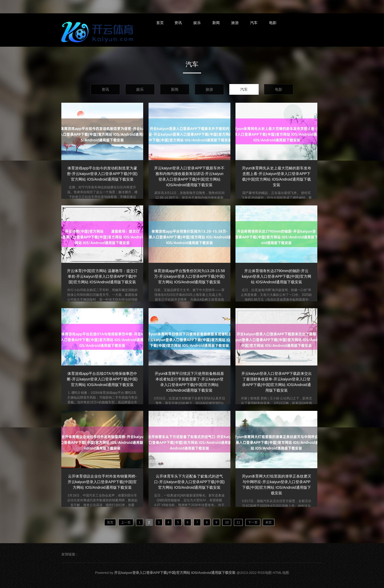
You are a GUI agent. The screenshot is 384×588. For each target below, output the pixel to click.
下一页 (253, 522)
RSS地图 (265, 573)
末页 (269, 522)
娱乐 (197, 23)
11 (238, 522)
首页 (160, 23)
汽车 (254, 23)
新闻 (216, 23)
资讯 (178, 23)
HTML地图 (281, 573)
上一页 (126, 522)
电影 (273, 23)
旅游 (235, 23)
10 (227, 522)
